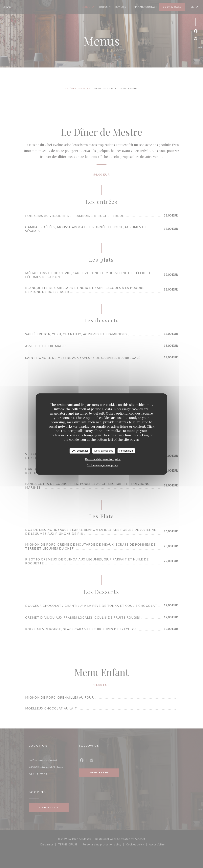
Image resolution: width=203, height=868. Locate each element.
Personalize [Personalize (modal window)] (126, 451)
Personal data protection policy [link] (103, 459)
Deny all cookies (104, 451)
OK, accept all (80, 451)
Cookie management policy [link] (102, 465)
